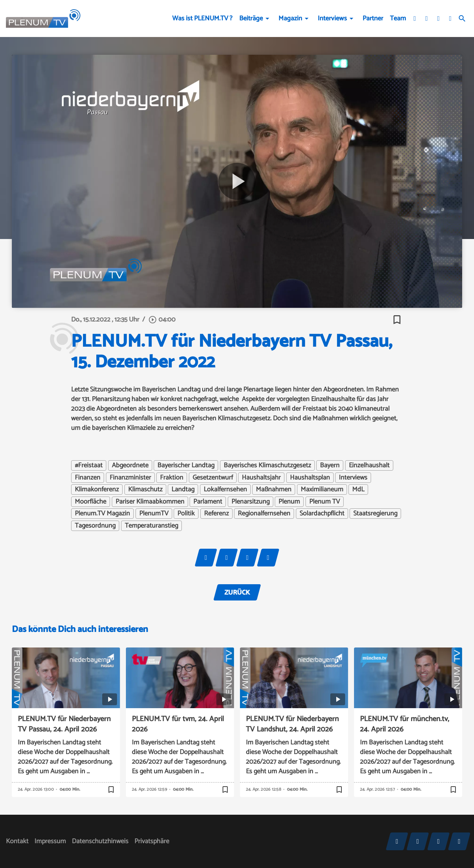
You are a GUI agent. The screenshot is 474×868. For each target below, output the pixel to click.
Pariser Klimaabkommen (150, 502)
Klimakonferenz (97, 489)
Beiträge (251, 18)
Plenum (289, 502)
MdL (358, 489)
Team (398, 18)
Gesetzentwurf (213, 478)
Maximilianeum (322, 489)
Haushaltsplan (310, 478)
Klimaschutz (145, 489)
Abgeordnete (130, 465)
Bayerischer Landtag (186, 465)
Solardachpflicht (322, 514)
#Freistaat (89, 465)
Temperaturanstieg (151, 526)
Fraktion (172, 478)
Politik (186, 514)
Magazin (290, 18)
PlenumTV (154, 514)
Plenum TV (325, 502)
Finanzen (88, 478)
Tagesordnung (95, 526)
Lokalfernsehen (225, 489)
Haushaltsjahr (261, 478)
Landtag (183, 489)
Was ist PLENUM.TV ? (202, 18)
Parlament (208, 502)
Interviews (332, 18)
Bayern (330, 465)
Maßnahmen (274, 489)
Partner (373, 18)
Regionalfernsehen (264, 514)
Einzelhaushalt (369, 465)
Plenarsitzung (251, 502)
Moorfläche (91, 502)
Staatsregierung (375, 514)
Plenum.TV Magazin (102, 514)
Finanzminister (130, 478)
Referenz (216, 514)
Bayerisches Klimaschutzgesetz (267, 465)
